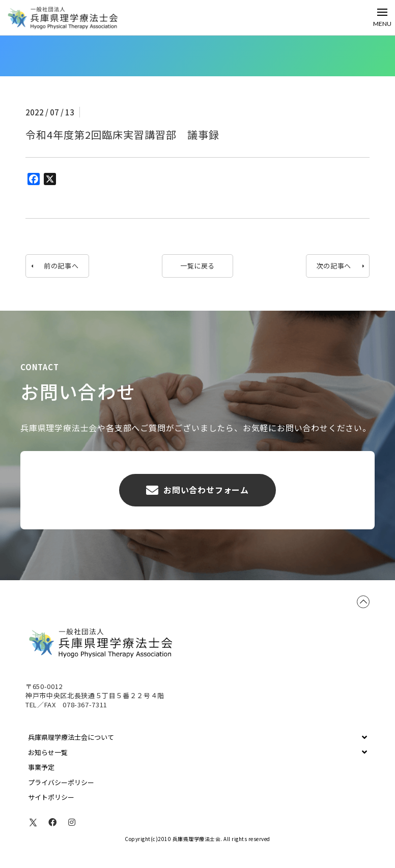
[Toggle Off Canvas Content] (382, 18)
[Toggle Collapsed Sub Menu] (197, 737)
